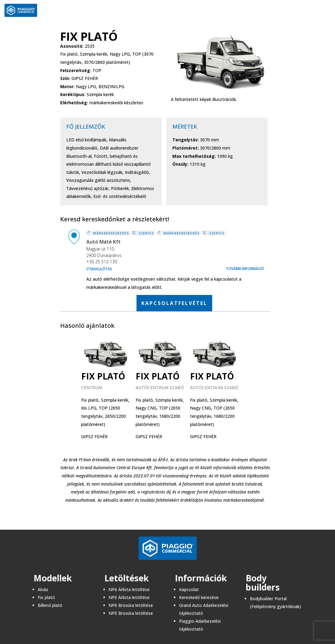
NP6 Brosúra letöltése (131, 605)
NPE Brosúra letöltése (131, 613)
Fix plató (46, 597)
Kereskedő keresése (199, 597)
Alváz (43, 589)
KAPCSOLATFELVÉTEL (174, 303)
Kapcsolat (189, 589)
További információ (245, 269)
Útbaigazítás (99, 269)
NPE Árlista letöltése (129, 597)
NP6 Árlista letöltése (129, 589)
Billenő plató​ (50, 605)
